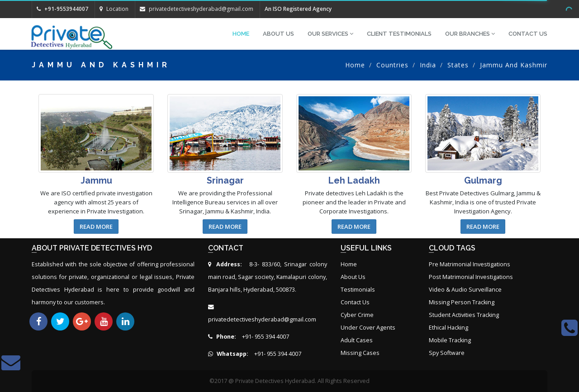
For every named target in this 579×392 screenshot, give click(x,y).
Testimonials (358, 290)
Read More (96, 227)
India (428, 65)
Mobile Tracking (450, 340)
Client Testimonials (399, 34)
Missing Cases (360, 353)
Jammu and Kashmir (514, 65)
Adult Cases (357, 340)
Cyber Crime (357, 315)
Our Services (330, 34)
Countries (392, 65)
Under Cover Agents (368, 328)
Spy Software (447, 353)
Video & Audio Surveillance (465, 290)
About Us (278, 34)
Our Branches (470, 34)
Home (241, 34)
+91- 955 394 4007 (249, 337)
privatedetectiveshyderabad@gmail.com (201, 9)
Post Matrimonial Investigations (471, 277)
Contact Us (528, 34)
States (458, 65)
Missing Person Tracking (462, 302)
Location (114, 9)
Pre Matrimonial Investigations (470, 264)
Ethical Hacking (448, 328)
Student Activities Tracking (464, 315)
